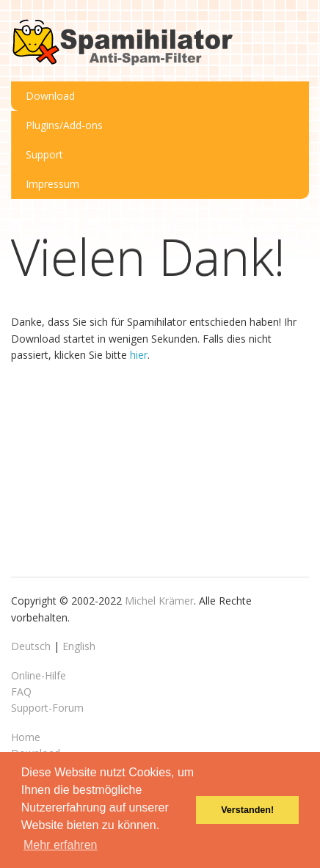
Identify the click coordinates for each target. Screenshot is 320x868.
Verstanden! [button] (247, 810)
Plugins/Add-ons (64, 125)
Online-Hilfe (39, 675)
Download (50, 96)
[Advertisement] (121, 467)
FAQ (21, 692)
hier (139, 355)
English (79, 646)
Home (26, 737)
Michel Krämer (159, 601)
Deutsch (31, 646)
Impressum (52, 184)
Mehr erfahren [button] (61, 845)
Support (44, 154)
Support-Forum (47, 708)
